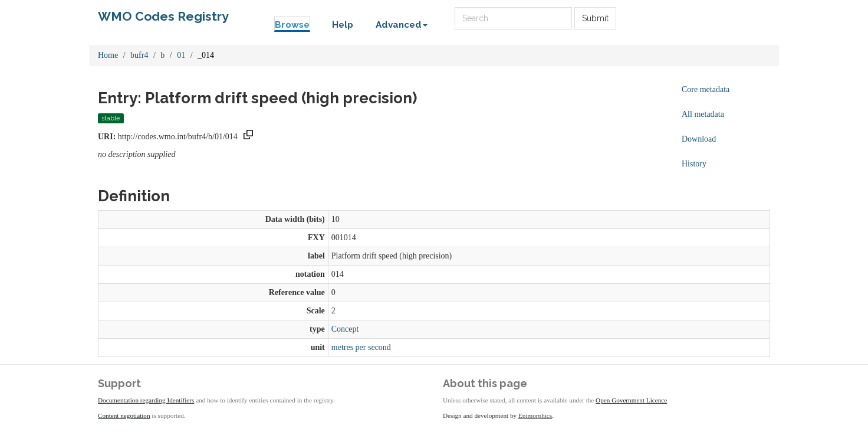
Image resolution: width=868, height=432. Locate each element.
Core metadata (706, 89)
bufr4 (139, 55)
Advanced (402, 25)
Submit (595, 18)
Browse (292, 25)
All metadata (703, 114)
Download (699, 139)
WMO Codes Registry (163, 16)
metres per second (361, 347)
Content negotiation (124, 415)
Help (343, 25)
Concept (345, 329)
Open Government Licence (631, 400)
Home (108, 55)
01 (181, 55)
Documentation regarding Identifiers (146, 400)
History (694, 164)
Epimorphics (535, 415)
